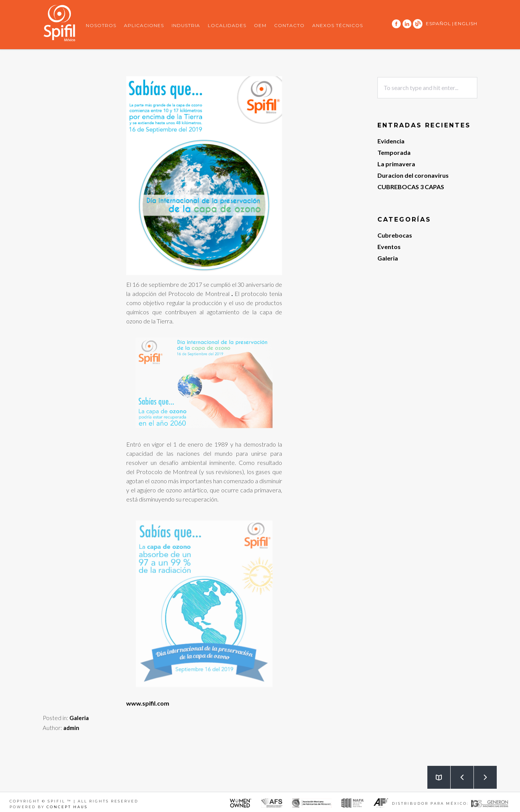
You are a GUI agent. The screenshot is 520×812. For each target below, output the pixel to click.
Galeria (79, 718)
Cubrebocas (395, 235)
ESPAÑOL (438, 23)
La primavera (396, 164)
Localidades (227, 25)
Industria (186, 25)
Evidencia (391, 141)
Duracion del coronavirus (413, 175)
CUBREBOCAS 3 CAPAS (411, 187)
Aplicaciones (144, 25)
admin (71, 728)
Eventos (389, 247)
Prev (458, 774)
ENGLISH (466, 23)
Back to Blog (435, 774)
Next (481, 774)
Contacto (289, 25)
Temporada (394, 152)
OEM (260, 25)
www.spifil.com (148, 703)
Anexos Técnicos (338, 25)
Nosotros (101, 25)
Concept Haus (67, 807)
